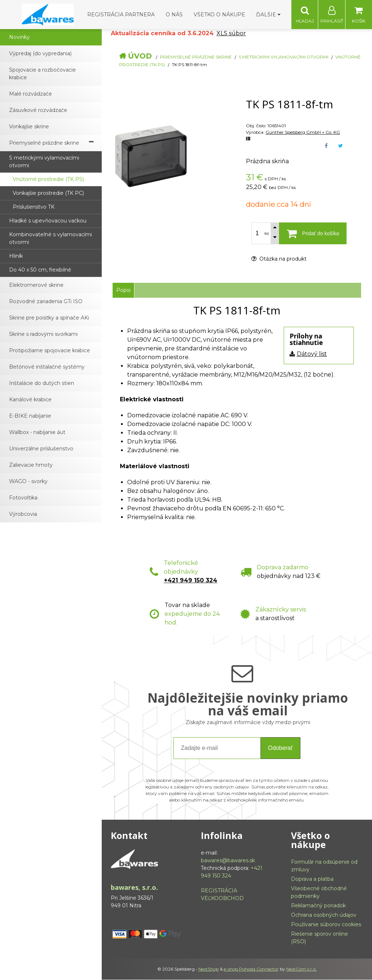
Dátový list (312, 354)
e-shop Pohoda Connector (251, 969)
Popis (123, 290)
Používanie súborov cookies (326, 925)
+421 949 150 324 (191, 581)
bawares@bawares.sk (228, 861)
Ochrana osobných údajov (324, 915)
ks (267, 234)
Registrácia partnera (121, 15)
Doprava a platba (312, 879)
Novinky (19, 37)
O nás (174, 15)
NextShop (209, 969)
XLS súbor (231, 34)
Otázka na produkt (279, 259)
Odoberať (280, 748)
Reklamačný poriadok (318, 906)
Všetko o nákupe (219, 15)
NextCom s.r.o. (302, 969)
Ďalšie (268, 15)
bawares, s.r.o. (134, 888)
